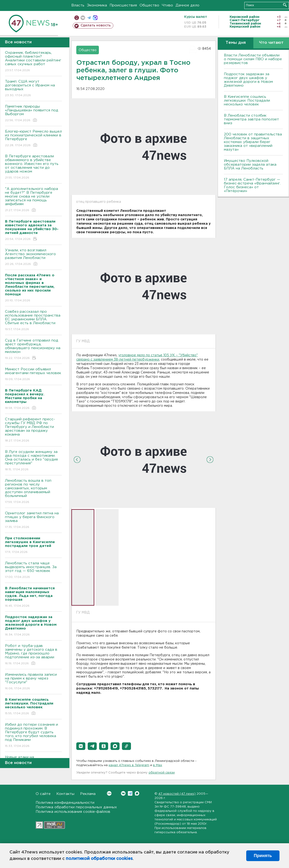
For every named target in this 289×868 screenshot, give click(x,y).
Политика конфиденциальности (65, 803)
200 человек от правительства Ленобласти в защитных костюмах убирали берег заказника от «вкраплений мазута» (253, 142)
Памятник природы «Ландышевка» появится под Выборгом (33, 114)
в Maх (158, 765)
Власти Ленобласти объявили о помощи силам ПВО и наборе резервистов (253, 59)
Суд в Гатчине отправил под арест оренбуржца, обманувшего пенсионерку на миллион (33, 350)
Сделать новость (96, 25)
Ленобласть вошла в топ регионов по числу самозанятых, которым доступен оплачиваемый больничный (33, 492)
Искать (285, 5)
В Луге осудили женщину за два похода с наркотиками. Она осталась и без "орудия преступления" (33, 461)
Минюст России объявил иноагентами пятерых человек (33, 374)
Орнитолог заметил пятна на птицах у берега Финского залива (33, 520)
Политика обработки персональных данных (76, 807)
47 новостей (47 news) (177, 794)
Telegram (130, 793)
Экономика (97, 5)
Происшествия (123, 5)
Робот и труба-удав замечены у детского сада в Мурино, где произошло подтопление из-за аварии (33, 655)
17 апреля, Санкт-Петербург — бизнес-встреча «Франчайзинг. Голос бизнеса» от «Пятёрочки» (252, 185)
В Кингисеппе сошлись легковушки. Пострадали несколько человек (247, 101)
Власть (78, 5)
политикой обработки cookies (99, 859)
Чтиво (167, 5)
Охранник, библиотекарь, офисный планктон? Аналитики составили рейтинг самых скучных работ (33, 62)
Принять (263, 856)
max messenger (95, 18)
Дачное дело (188, 5)
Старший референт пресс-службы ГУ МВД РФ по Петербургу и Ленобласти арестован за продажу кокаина (33, 430)
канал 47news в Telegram (129, 765)
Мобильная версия (77, 18)
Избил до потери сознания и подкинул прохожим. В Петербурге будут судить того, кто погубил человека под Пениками (33, 736)
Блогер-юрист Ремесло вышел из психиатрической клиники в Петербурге (33, 139)
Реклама (88, 794)
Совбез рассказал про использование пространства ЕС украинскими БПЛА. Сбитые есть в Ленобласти (33, 321)
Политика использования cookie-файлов (73, 812)
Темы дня (236, 43)
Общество (149, 5)
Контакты (65, 794)
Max (137, 793)
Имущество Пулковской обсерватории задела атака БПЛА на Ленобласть (250, 165)
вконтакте (83, 18)
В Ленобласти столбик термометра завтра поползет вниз (251, 119)
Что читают (271, 43)
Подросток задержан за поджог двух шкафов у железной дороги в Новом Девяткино (248, 80)
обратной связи (162, 773)
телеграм (89, 18)
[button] (81, 746)
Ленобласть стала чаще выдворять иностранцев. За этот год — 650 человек (33, 570)
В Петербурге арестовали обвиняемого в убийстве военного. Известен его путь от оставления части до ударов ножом (33, 167)
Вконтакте (109, 793)
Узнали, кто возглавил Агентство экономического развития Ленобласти (33, 257)
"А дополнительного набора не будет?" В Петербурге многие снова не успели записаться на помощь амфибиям (33, 200)
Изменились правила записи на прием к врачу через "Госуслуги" (33, 682)
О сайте (43, 794)
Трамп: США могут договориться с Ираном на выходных (33, 89)
